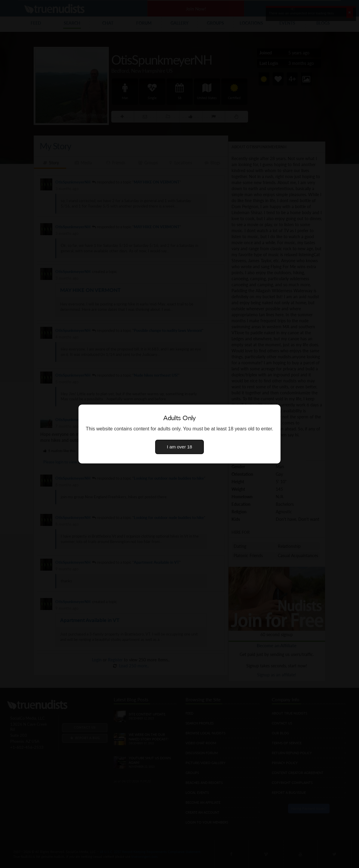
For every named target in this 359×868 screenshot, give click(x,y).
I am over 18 (179, 447)
